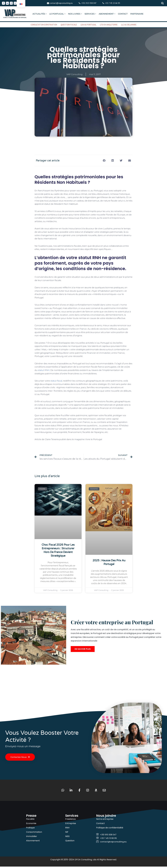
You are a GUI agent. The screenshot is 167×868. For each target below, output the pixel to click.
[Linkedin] (7, 3)
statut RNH (44, 370)
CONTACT (123, 14)
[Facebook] (3, 3)
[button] (46, 14)
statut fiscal (56, 381)
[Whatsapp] (15, 3)
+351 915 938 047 (89, 3)
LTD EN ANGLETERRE (109, 25)
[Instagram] (11, 3)
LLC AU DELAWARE (129, 25)
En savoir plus (83, 654)
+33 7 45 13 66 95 (113, 3)
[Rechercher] (162, 3)
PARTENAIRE (137, 14)
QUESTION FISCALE (69, 25)
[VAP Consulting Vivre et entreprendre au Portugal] (15, 14)
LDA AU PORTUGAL (88, 25)
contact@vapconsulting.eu (61, 3)
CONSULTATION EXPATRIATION (44, 25)
